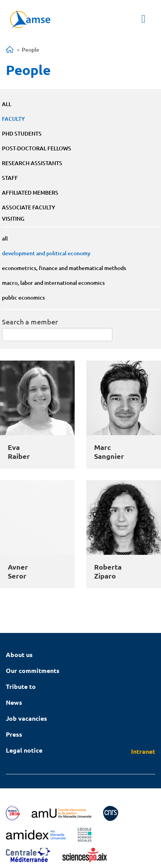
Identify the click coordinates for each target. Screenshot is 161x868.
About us (19, 654)
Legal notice (24, 750)
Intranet (143, 751)
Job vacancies (26, 718)
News (14, 702)
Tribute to (21, 686)
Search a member (30, 322)
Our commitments (33, 670)
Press (14, 734)
